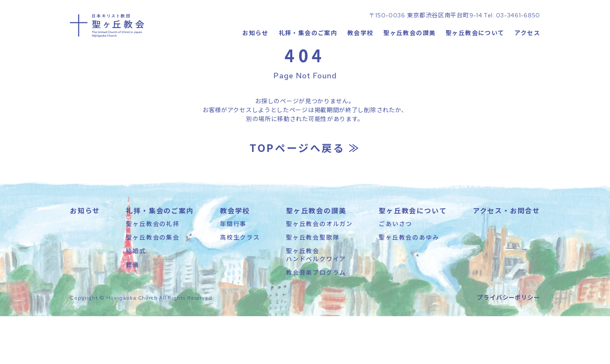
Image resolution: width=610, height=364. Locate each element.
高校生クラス (240, 285)
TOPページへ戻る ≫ (305, 195)
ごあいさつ (395, 271)
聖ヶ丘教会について (475, 61)
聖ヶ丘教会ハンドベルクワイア (316, 302)
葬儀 (133, 312)
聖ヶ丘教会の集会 (152, 285)
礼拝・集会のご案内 (308, 61)
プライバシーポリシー (509, 345)
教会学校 (360, 61)
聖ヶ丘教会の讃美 (409, 61)
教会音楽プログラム (316, 320)
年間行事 (233, 271)
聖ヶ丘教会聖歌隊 (313, 285)
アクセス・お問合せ (506, 258)
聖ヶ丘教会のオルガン (319, 271)
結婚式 (136, 298)
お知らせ (255, 61)
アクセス (527, 61)
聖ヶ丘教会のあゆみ (409, 285)
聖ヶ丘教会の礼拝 (152, 271)
